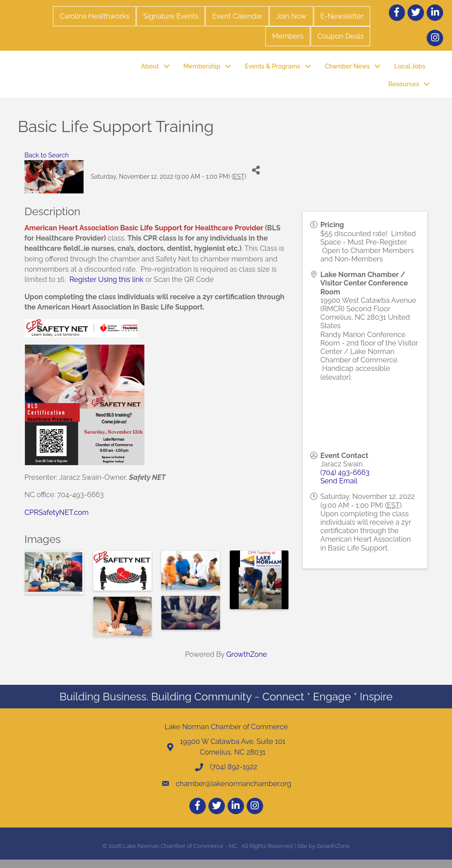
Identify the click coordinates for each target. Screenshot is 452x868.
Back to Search (47, 164)
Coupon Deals (340, 36)
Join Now (291, 16)
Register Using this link (106, 288)
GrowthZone (247, 663)
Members (288, 36)
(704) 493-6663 (345, 481)
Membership (202, 70)
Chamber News (347, 70)
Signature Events (171, 16)
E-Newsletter (342, 16)
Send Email (339, 490)
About (150, 70)
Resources (404, 88)
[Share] (256, 179)
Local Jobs (410, 70)
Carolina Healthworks (94, 16)
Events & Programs (273, 70)
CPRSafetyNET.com (57, 521)
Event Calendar (237, 16)
